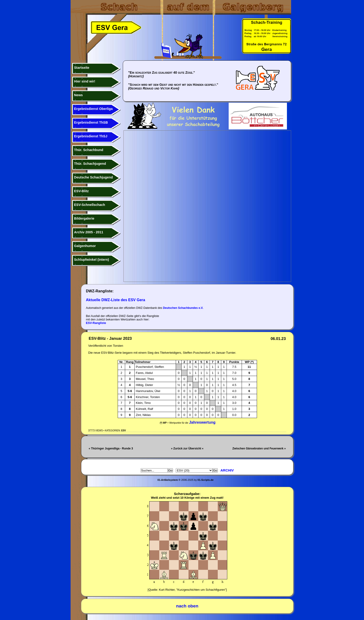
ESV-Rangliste (96, 323)
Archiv (227, 470)
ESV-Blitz (81, 191)
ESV (123, 430)
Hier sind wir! (85, 81)
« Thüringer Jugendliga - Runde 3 (111, 449)
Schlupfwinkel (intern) (91, 260)
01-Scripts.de (206, 480)
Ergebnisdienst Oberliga (93, 109)
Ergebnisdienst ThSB (91, 122)
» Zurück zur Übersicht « (187, 449)
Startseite (82, 68)
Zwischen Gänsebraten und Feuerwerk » (259, 449)
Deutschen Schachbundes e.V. (183, 308)
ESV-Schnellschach (90, 205)
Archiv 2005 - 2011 (89, 232)
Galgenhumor (85, 246)
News (78, 95)
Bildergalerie (84, 218)
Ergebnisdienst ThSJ (91, 136)
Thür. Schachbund (89, 150)
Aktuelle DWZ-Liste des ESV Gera (115, 300)
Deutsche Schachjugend (93, 177)
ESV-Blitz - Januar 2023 (110, 338)
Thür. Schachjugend (90, 164)
